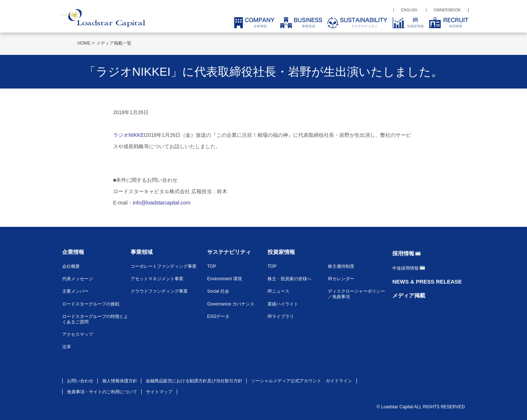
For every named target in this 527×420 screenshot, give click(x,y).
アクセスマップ (78, 334)
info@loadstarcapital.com (162, 203)
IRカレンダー (341, 279)
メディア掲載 (409, 295)
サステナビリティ (229, 252)
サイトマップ (159, 392)
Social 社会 (218, 291)
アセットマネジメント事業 (157, 279)
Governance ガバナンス (231, 304)
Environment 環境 (225, 279)
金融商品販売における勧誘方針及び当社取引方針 (194, 381)
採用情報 (403, 253)
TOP (212, 266)
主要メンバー (75, 291)
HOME (84, 43)
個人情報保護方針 (120, 381)
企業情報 (73, 252)
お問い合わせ (80, 381)
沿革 (67, 347)
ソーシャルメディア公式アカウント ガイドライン (302, 381)
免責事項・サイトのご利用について (102, 392)
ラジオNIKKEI (129, 135)
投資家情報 (281, 252)
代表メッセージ (78, 279)
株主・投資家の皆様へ (289, 279)
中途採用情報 (405, 268)
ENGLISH (409, 10)
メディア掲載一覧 (114, 43)
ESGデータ (218, 316)
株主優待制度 (341, 266)
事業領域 (142, 252)
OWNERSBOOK (447, 10)
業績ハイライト (283, 304)
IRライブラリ (281, 316)
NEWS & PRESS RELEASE (427, 282)
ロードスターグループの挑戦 (91, 304)
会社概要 (71, 266)
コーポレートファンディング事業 (164, 266)
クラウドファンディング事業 (159, 291)
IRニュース (279, 291)
